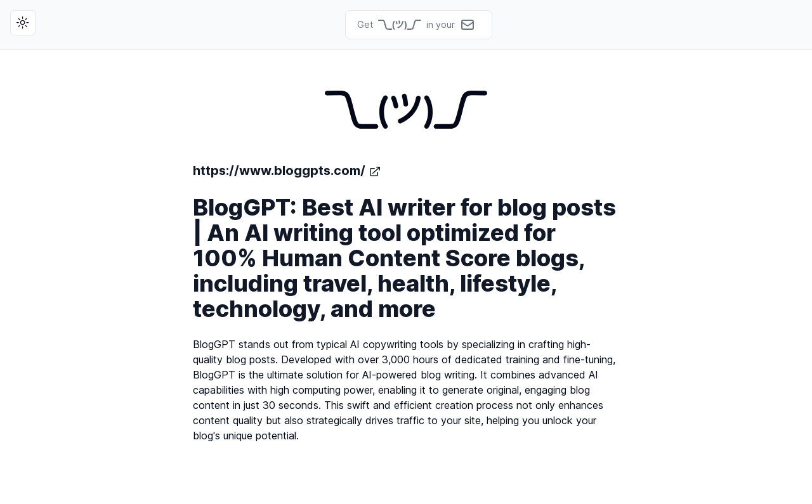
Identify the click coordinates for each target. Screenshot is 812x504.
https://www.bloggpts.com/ (287, 171)
